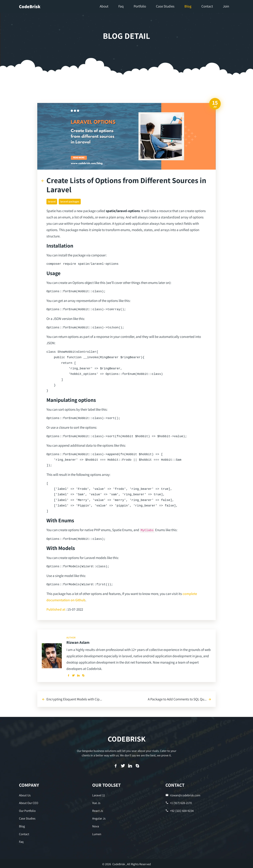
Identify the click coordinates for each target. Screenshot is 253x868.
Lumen (97, 833)
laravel (52, 202)
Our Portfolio (27, 810)
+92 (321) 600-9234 (179, 810)
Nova (95, 825)
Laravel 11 (98, 795)
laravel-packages (70, 202)
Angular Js (99, 818)
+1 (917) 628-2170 (178, 803)
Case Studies (27, 818)
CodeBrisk (30, 6)
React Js (97, 810)
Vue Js (96, 803)
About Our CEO (28, 803)
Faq (21, 840)
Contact (24, 833)
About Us (25, 795)
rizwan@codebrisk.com (182, 795)
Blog (22, 825)
